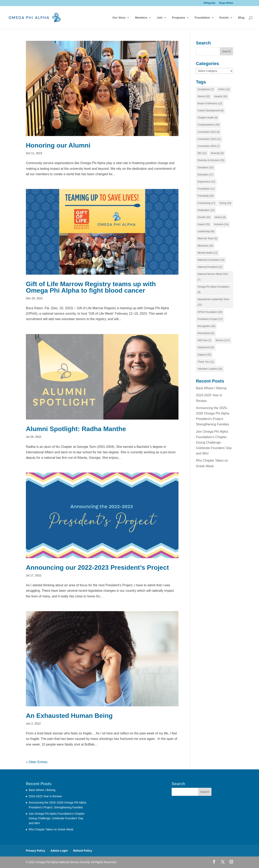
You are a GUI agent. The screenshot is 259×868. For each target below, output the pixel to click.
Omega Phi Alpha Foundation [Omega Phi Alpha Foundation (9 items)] (213, 290)
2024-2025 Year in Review (45, 796)
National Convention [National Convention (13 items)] (211, 260)
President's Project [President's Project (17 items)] (210, 319)
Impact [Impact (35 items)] (204, 224)
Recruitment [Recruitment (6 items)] (206, 333)
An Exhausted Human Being (70, 716)
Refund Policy (82, 851)
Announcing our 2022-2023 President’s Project (97, 567)
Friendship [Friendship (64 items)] (206, 196)
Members (141, 18)
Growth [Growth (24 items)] (204, 217)
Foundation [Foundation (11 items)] (206, 189)
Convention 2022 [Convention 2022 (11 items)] (209, 139)
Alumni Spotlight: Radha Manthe (76, 429)
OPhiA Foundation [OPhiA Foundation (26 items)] (210, 312)
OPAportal (209, 3)
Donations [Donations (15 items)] (205, 168)
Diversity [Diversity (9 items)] (217, 153)
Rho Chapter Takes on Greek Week (51, 829)
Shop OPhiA (226, 3)
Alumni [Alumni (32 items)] (204, 96)
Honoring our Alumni (58, 145)
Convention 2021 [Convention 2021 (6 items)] (209, 132)
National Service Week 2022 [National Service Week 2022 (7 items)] (213, 277)
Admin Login (59, 851)
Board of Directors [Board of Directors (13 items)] (210, 103)
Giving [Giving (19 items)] (225, 203)
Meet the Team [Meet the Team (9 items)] (207, 238)
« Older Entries (37, 762)
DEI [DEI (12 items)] (202, 153)
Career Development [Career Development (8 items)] (211, 111)
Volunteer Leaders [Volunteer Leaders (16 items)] (210, 369)
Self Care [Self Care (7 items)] (204, 340)
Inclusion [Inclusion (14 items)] (221, 224)
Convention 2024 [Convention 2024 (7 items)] (209, 146)
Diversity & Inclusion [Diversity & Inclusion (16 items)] (211, 160)
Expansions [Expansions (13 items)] (206, 182)
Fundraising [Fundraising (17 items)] (206, 203)
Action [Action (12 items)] (224, 89)
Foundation (202, 18)
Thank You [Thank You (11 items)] (206, 362)
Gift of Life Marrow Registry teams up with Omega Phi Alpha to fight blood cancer (91, 287)
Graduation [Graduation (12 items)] (206, 210)
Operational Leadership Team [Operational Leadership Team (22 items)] (213, 302)
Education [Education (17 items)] (205, 175)
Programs (179, 18)
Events (224, 18)
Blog (241, 18)
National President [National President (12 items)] (210, 267)
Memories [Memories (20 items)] (205, 246)
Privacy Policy (36, 851)
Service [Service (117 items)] (223, 340)
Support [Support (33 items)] (204, 355)
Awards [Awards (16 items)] (221, 96)
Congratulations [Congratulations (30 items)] (209, 125)
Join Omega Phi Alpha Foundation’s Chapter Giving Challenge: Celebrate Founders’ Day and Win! (214, 443)
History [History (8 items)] (220, 217)
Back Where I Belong (211, 388)
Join (160, 18)
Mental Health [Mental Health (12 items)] (208, 253)
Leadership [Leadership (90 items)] (206, 231)
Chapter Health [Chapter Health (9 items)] (208, 118)
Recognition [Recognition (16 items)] (206, 326)
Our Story (119, 18)
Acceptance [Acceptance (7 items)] (206, 89)
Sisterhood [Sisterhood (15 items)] (206, 347)
